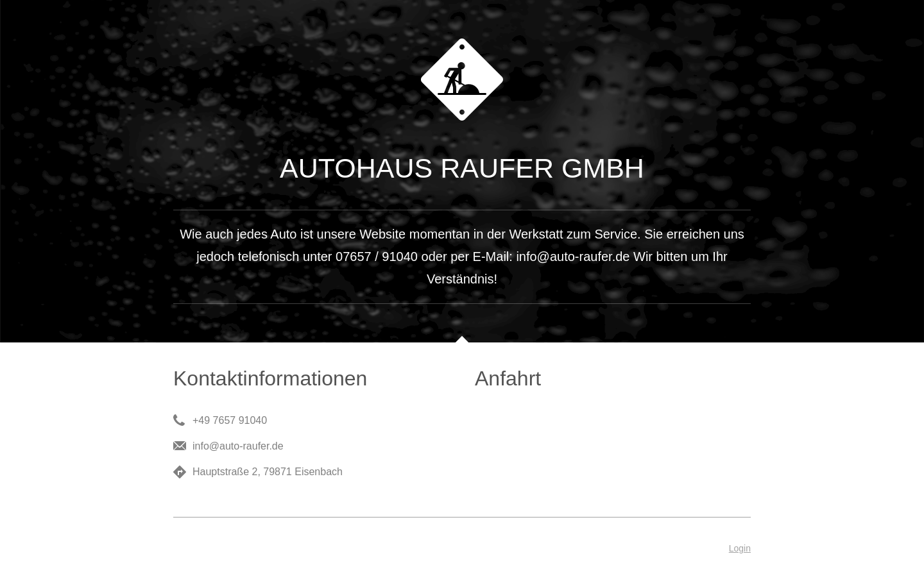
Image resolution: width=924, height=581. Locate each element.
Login (740, 548)
